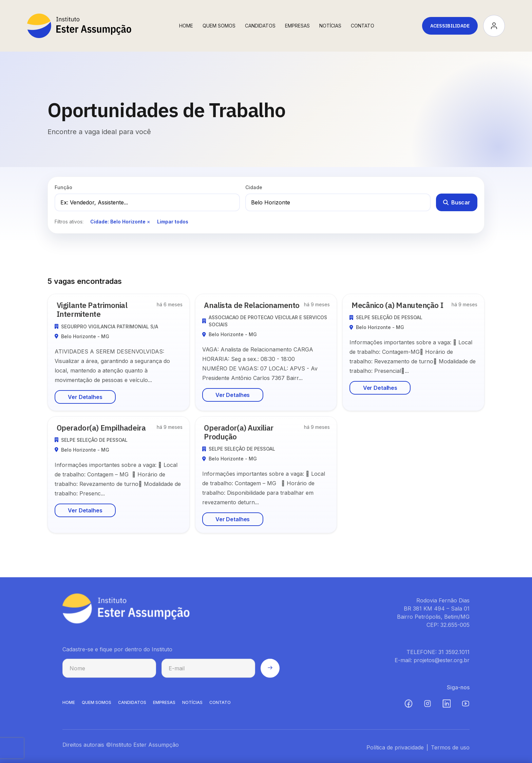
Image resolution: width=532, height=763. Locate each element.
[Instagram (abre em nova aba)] (427, 708)
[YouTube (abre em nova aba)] (465, 708)
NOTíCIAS (192, 706)
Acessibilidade (450, 26)
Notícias (330, 26)
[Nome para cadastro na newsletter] (109, 672)
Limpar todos (173, 222)
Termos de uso (450, 751)
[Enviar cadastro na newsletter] (270, 672)
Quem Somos (219, 26)
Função (63, 187)
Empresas (297, 26)
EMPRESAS (164, 706)
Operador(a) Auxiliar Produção (243, 432)
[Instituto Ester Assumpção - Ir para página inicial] (79, 26)
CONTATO (220, 706)
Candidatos (260, 26)
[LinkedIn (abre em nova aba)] (446, 708)
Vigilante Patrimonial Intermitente (96, 310)
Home (186, 26)
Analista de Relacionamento (256, 305)
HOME (69, 706)
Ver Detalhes (85, 397)
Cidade (254, 187)
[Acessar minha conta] (494, 26)
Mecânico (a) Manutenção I (401, 305)
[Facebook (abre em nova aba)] (408, 708)
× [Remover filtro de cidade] (149, 222)
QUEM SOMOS (97, 706)
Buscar (457, 202)
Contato (363, 26)
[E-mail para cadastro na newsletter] (208, 672)
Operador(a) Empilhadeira (105, 428)
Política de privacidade (395, 751)
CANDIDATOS (132, 706)
